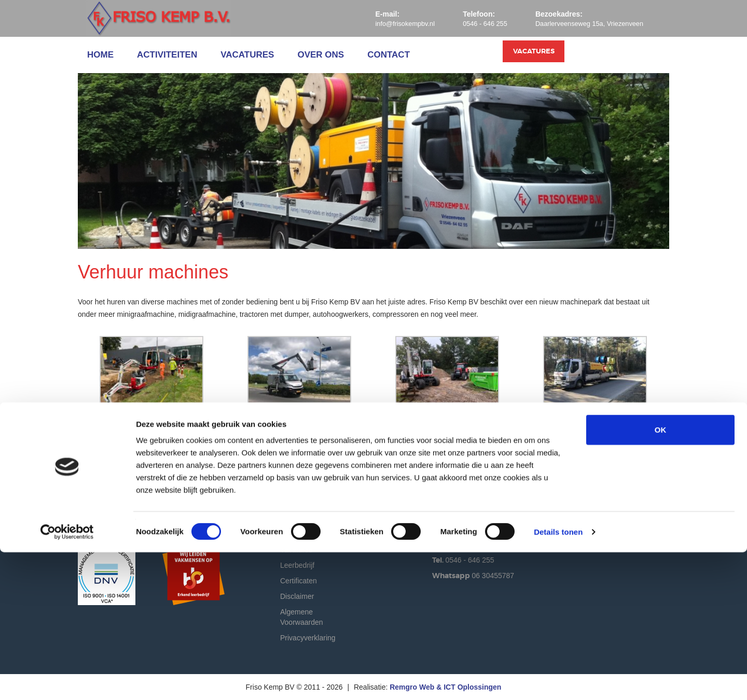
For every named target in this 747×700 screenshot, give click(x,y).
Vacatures (247, 55)
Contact (389, 55)
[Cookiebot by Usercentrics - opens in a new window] (67, 680)
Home (100, 55)
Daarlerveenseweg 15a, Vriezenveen (584, 23)
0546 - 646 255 (472, 23)
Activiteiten (167, 55)
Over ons (321, 55)
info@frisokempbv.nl (386, 23)
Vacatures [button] (621, 55)
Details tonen (558, 680)
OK (661, 577)
